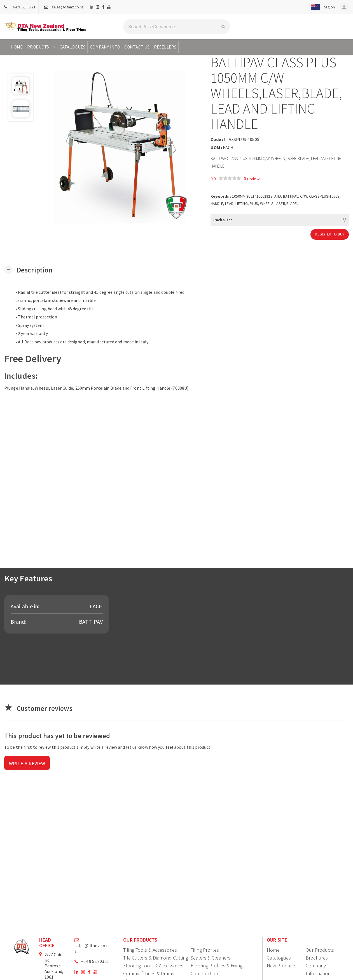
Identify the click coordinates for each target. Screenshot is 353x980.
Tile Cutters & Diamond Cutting (156, 958)
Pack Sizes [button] (223, 220)
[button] (320, 7)
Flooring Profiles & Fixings (218, 966)
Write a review (27, 763)
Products (42, 47)
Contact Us (137, 47)
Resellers (165, 47)
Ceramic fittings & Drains (149, 973)
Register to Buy (330, 234)
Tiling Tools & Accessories (150, 950)
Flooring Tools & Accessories (153, 966)
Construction (204, 973)
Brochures (317, 958)
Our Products (320, 950)
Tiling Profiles (205, 950)
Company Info (105, 47)
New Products (282, 966)
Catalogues (73, 47)
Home (17, 47)
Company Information (318, 969)
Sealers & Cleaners (211, 958)
